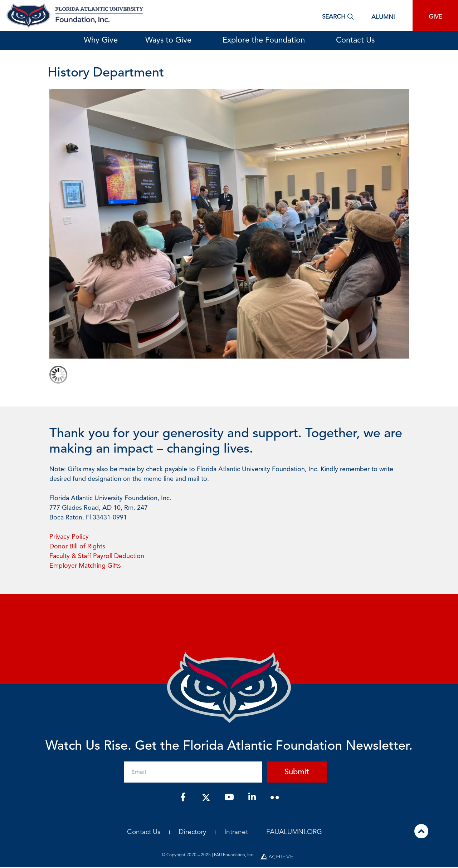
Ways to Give (170, 40)
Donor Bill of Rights (77, 547)
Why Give (101, 40)
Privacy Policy (69, 537)
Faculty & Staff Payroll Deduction (97, 556)
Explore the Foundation (265, 40)
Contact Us (355, 40)
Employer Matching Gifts (85, 566)
